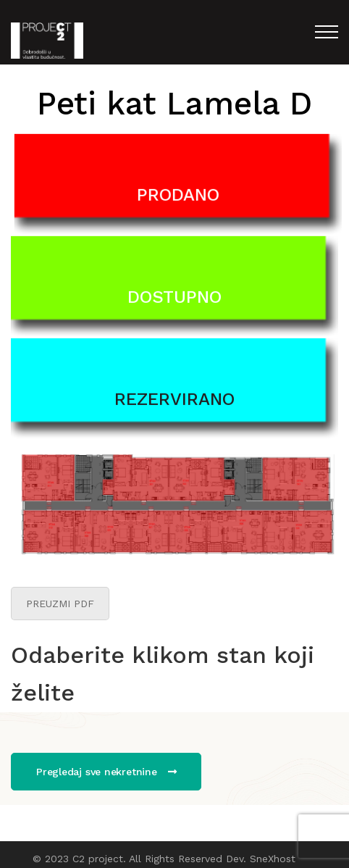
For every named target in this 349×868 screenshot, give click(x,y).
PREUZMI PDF (60, 604)
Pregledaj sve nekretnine (106, 772)
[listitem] (123, 479)
